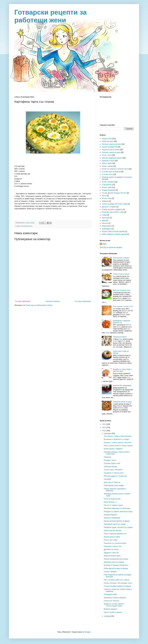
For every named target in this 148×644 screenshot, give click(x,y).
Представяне (107, 226)
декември (108, 433)
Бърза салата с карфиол (113, 449)
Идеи (104, 221)
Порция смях (107, 139)
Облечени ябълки (110, 467)
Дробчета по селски (111, 549)
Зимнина (105, 201)
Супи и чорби (107, 163)
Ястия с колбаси (108, 182)
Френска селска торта (112, 556)
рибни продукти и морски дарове (114, 234)
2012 (104, 431)
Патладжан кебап (110, 594)
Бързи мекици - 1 (110, 502)
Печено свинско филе (121, 274)
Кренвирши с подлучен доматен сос (122, 322)
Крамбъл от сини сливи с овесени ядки (122, 370)
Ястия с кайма (107, 166)
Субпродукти (107, 229)
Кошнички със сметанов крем (115, 543)
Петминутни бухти (120, 337)
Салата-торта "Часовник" (113, 470)
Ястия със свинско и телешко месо (115, 169)
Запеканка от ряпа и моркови (115, 598)
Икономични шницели (121, 258)
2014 (104, 424)
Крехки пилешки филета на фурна (117, 521)
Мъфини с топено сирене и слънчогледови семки (114, 605)
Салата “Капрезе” (110, 572)
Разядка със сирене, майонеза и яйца (118, 512)
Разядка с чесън (110, 460)
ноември (108, 616)
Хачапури (107, 479)
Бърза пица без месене (113, 530)
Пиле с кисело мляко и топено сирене (118, 446)
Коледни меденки (110, 515)
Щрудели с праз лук (111, 553)
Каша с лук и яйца (111, 540)
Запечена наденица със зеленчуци (117, 508)
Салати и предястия (109, 147)
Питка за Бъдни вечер (112, 499)
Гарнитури (106, 218)
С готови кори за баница (111, 172)
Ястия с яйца (107, 198)
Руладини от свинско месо (114, 473)
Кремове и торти (108, 161)
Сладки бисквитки (109, 190)
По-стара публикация (83, 301)
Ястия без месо (27, 226)
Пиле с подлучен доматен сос (115, 534)
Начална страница (53, 301)
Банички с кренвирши (112, 518)
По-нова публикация (23, 301)
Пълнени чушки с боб (112, 463)
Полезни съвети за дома (111, 152)
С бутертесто (107, 185)
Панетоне (107, 457)
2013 (104, 428)
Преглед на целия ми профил (111, 247)
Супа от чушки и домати (113, 612)
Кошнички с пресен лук (112, 546)
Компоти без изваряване (122, 386)
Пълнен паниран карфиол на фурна (117, 586)
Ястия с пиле (107, 155)
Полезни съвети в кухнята (112, 144)
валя (104, 244)
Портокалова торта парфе (114, 485)
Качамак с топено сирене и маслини (118, 443)
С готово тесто (107, 174)
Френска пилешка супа (122, 290)
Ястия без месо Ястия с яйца (113, 212)
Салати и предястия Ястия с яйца (115, 204)
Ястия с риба (107, 187)
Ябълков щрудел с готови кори (115, 476)
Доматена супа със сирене (114, 562)
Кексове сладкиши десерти (112, 158)
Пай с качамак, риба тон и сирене (117, 580)
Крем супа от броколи (112, 482)
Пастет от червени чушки (113, 505)
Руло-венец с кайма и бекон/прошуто (118, 436)
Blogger (88, 632)
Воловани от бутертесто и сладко (116, 439)
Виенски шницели (111, 609)
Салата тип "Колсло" (112, 601)
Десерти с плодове (109, 207)
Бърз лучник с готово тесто (123, 306)
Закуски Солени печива (111, 150)
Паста (104, 196)
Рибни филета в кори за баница (116, 568)
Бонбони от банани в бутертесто (116, 565)
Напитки (105, 223)
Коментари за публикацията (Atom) (39, 305)
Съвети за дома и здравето (112, 209)
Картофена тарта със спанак (115, 524)
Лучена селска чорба (112, 537)
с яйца (104, 215)
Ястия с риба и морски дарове (113, 231)
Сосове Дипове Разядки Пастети (114, 193)
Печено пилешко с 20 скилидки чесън (118, 583)
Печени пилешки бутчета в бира (116, 559)
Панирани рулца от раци (122, 402)
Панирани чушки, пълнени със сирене (118, 527)
